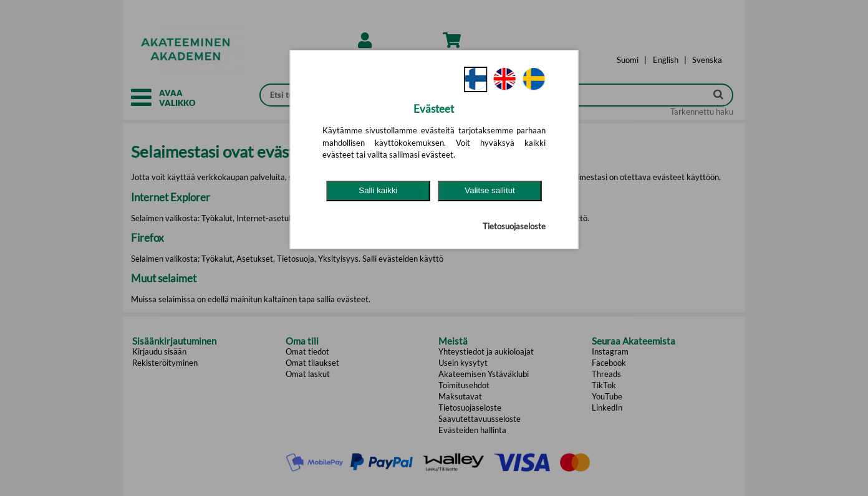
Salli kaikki (378, 190)
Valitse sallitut (490, 190)
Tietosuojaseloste (514, 226)
